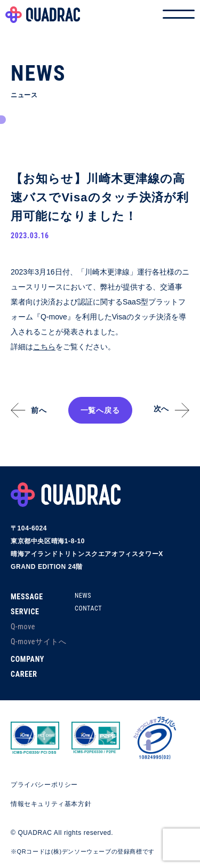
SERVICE (25, 612)
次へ (161, 409)
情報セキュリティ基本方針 (51, 804)
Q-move (23, 627)
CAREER (24, 674)
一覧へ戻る (100, 410)
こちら (44, 347)
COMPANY (27, 659)
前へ (39, 410)
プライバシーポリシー (44, 785)
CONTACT (88, 608)
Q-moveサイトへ (39, 642)
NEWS (83, 596)
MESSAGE (27, 597)
